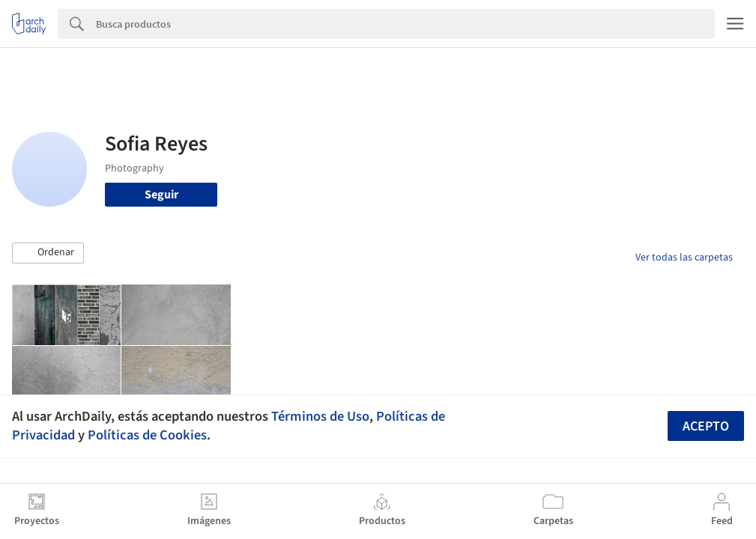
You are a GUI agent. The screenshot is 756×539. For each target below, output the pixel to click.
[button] (48, 253)
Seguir (161, 195)
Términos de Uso (320, 416)
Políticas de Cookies (147, 435)
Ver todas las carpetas (684, 258)
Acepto (706, 426)
